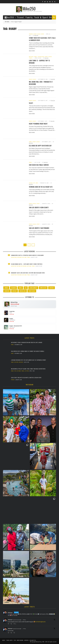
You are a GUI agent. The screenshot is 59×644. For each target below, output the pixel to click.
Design (31, 183)
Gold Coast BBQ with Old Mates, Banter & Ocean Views (26, 378)
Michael (10, 620)
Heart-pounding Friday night (38, 124)
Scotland (24, 257)
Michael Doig (23, 291)
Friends (31, 34)
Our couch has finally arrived (39, 165)
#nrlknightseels (42, 622)
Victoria (27, 371)
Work (43, 34)
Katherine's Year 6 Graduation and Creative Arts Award (27, 342)
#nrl (36, 622)
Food (15, 371)
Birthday (31, 57)
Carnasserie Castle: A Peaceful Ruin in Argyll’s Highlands (27, 255)
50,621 (31, 103)
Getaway (19, 371)
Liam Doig (52, 288)
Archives (27, 640)
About (4, 640)
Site (34, 183)
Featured (19, 266)
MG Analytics (33, 640)
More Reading (20, 640)
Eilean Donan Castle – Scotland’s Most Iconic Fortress (27, 264)
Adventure (14, 257)
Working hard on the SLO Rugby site (41, 187)
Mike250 (36, 35)
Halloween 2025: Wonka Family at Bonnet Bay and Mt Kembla (28, 351)
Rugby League (37, 34)
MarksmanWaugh (15, 304)
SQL (26, 288)
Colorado (13, 288)
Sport (38, 204)
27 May (24, 629)
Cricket (6, 288)
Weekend (21, 362)
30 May (24, 620)
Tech (15, 640)
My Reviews (19, 257)
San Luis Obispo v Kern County (39, 207)
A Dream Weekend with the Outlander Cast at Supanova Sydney (29, 360)
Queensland (41, 57)
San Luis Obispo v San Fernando (39, 228)
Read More (32, 51)
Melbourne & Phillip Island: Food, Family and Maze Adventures (28, 369)
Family (36, 57)
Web (37, 183)
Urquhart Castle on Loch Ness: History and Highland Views (28, 273)
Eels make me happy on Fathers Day (40, 146)
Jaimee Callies (43, 288)
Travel (31, 58)
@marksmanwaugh (17, 620)
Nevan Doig (7, 291)
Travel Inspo (9, 640)
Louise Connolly (33, 288)
